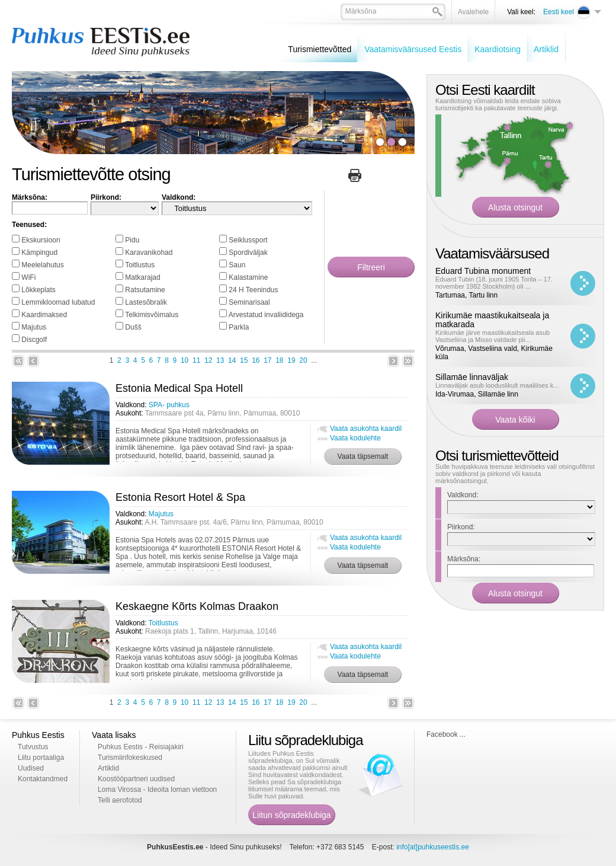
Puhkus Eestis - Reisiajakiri (141, 747)
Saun (237, 265)
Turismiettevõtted (320, 49)
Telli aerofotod (120, 800)
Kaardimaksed (44, 315)
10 (185, 360)
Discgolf (34, 340)
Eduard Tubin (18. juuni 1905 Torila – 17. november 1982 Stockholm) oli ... (494, 283)
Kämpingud (39, 253)
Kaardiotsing (498, 49)
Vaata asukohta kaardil (366, 429)
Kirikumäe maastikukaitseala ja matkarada (492, 320)
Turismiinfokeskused (130, 758)
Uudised (31, 768)
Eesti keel (559, 12)
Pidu (132, 240)
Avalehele (474, 12)
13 (220, 360)
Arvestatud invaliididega (266, 315)
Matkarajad (142, 277)
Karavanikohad (149, 253)
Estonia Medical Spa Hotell (179, 388)
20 (303, 360)
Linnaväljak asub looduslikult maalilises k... (497, 385)
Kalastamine (248, 277)
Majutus (34, 327)
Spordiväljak (248, 253)
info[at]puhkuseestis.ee (433, 847)
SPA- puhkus (169, 405)
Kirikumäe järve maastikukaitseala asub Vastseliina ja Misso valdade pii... (493, 336)
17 (267, 360)
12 (208, 360)
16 (256, 360)
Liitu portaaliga (41, 758)
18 (279, 360)
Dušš (133, 327)
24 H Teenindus (253, 290)
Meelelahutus (42, 265)
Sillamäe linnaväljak (472, 377)
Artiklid (546, 49)
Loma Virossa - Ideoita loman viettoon (157, 790)
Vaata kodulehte (355, 438)
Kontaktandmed (43, 779)
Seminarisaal (249, 302)
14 (232, 360)
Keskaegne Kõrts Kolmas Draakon (197, 606)
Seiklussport (248, 240)
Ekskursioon (41, 240)
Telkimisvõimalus (152, 315)
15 (244, 360)
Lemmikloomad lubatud (58, 302)
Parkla (239, 327)
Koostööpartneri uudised (136, 779)
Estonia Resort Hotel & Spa (180, 497)
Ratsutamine (145, 290)
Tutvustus (33, 747)
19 (291, 360)
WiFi (28, 277)
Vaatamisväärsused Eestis (413, 49)
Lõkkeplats (38, 290)
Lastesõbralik (146, 302)
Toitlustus (140, 265)
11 (196, 360)
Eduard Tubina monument (483, 271)
